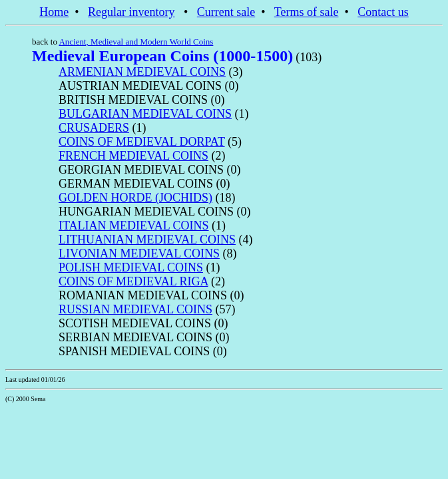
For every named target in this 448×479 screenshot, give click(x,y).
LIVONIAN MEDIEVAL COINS (139, 253)
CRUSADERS (94, 128)
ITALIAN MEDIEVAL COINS (134, 226)
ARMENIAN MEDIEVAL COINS (142, 72)
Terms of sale (307, 12)
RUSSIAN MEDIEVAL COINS (135, 309)
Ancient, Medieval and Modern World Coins (136, 42)
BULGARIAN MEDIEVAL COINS (145, 114)
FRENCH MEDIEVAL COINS (133, 156)
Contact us (383, 12)
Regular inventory (131, 12)
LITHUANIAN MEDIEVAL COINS (147, 239)
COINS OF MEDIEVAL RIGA (133, 281)
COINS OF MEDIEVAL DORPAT (142, 142)
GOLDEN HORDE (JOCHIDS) (135, 198)
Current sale (226, 12)
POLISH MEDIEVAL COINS (131, 267)
